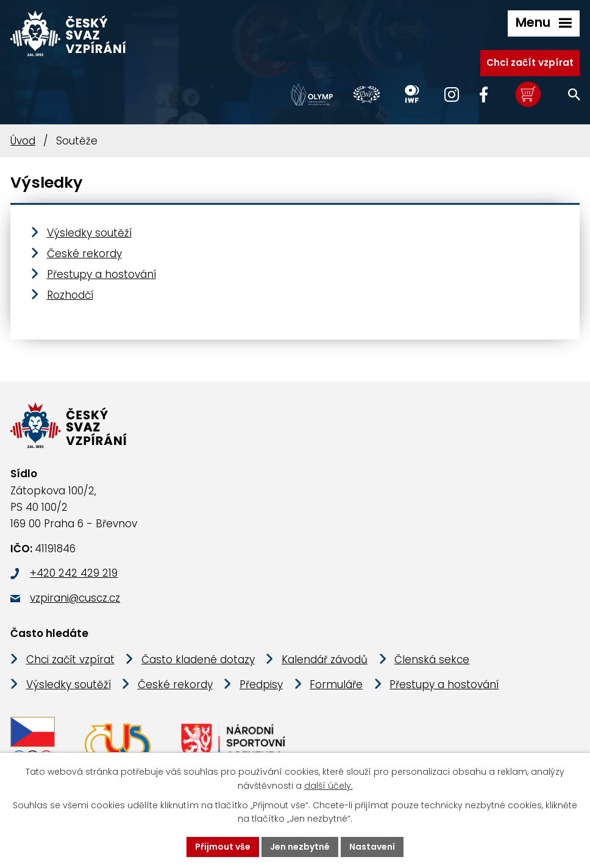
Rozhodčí (70, 295)
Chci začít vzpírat (530, 62)
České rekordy (84, 254)
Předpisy (261, 685)
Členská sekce (432, 660)
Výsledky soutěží (89, 233)
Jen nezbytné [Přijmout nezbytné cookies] (300, 847)
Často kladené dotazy (198, 660)
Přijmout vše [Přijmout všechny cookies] (223, 847)
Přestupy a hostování (101, 274)
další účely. (329, 786)
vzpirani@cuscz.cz (75, 598)
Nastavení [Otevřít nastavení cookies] (372, 847)
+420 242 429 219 (74, 573)
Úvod (23, 141)
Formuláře (336, 685)
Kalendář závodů (325, 660)
